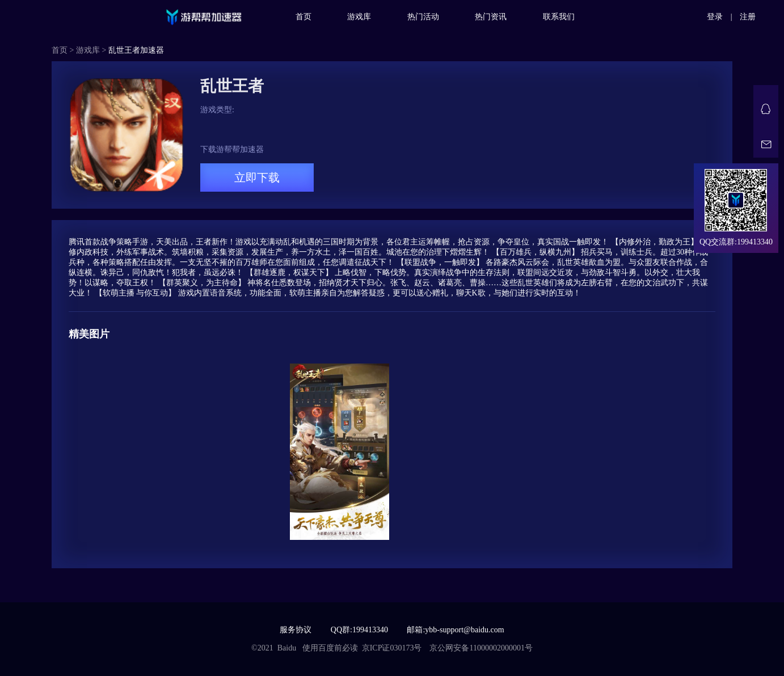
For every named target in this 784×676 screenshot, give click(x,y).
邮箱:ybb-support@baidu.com (455, 630)
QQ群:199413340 (359, 630)
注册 (748, 17)
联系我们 (559, 17)
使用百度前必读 (330, 648)
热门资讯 (491, 17)
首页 (304, 17)
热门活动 (423, 17)
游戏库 (359, 17)
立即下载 (257, 178)
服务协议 (296, 630)
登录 (715, 17)
